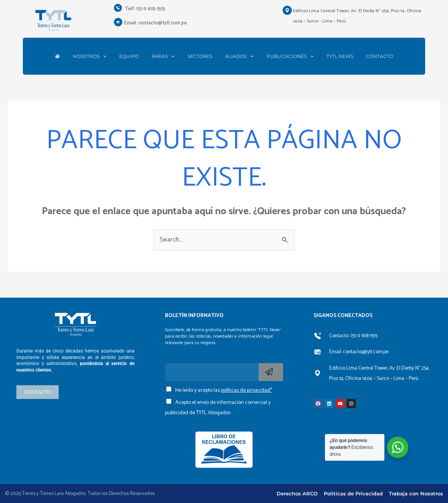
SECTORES (200, 56)
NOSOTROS (90, 56)
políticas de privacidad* (246, 390)
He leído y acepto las (224, 390)
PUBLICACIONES (290, 56)
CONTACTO (380, 56)
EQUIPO (129, 56)
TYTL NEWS (340, 56)
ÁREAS (163, 56)
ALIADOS (239, 56)
